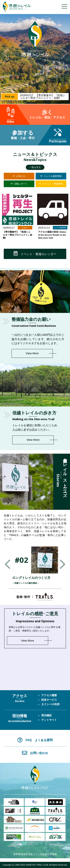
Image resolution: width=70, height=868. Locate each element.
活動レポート (19, 184)
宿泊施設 (46, 715)
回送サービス (49, 700)
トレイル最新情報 (51, 176)
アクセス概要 (49, 695)
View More (32, 353)
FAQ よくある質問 (35, 740)
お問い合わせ (35, 753)
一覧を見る (35, 167)
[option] (35, 59)
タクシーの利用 (50, 704)
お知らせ (19, 176)
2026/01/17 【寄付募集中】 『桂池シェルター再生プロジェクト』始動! (43, 97)
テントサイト (49, 720)
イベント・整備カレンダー (35, 253)
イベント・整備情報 (51, 184)
